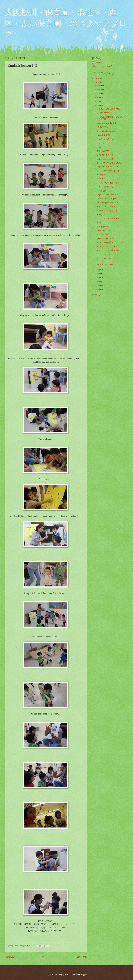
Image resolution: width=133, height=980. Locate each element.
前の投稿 (82, 957)
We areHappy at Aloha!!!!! (107, 265)
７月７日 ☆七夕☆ (105, 235)
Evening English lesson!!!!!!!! (108, 203)
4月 (99, 278)
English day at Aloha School (107, 167)
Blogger (84, 975)
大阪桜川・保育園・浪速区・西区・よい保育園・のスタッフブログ (66, 23)
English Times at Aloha (105, 159)
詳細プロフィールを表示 (102, 66)
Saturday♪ (100, 143)
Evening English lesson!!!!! (107, 131)
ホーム (46, 957)
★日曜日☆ (101, 175)
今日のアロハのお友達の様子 (109, 171)
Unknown (99, 63)
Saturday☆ (101, 179)
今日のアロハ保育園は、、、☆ (110, 242)
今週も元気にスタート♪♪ (107, 207)
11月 (99, 90)
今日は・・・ (102, 147)
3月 (99, 282)
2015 (97, 82)
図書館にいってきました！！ (109, 211)
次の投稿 (10, 957)
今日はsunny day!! (104, 113)
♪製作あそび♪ (102, 127)
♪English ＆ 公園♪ (104, 135)
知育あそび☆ (102, 227)
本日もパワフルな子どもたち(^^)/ (111, 163)
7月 (99, 106)
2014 (97, 295)
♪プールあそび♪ (103, 254)
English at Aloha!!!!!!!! (105, 239)
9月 (99, 97)
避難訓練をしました (105, 155)
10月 (99, 94)
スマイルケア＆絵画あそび (108, 183)
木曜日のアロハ (103, 151)
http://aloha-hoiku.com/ (58, 928)
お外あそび (101, 191)
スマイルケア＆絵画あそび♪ (108, 109)
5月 (99, 274)
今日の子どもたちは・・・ (108, 139)
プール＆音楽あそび (105, 187)
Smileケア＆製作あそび (106, 199)
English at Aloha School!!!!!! (107, 195)
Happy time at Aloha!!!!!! (106, 123)
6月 (99, 270)
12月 (99, 86)
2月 (99, 286)
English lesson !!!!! (104, 230)
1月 (99, 290)
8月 (99, 102)
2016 (97, 78)
